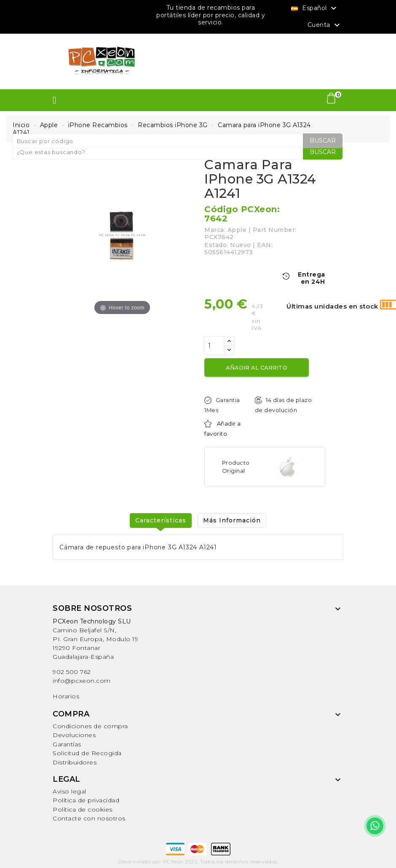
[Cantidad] (214, 346)
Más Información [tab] (232, 520)
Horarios (66, 696)
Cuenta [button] (325, 25)
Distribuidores (75, 762)
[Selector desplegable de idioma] (315, 8)
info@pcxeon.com (82, 681)
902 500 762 (72, 672)
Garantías (67, 744)
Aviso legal (70, 791)
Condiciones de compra (90, 726)
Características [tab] (161, 520)
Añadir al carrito (257, 367)
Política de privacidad (86, 800)
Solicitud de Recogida (87, 753)
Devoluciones (74, 735)
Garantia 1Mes (222, 405)
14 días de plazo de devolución (283, 405)
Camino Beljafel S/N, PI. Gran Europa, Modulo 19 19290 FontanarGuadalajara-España (95, 639)
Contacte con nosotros (89, 818)
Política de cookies (83, 809)
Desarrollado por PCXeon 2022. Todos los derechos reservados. (198, 861)
